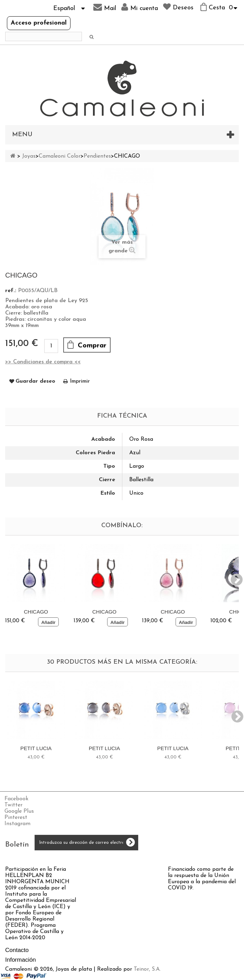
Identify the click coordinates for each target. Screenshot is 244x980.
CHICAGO (36, 612)
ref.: (11, 291)
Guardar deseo (35, 381)
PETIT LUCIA (36, 748)
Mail (105, 7)
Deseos (178, 7)
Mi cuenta (140, 7)
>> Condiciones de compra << (43, 362)
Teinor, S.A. (147, 969)
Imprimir (80, 381)
